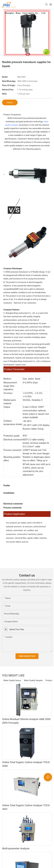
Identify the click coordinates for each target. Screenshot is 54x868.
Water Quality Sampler (33, 680)
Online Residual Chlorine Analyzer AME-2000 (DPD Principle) (26, 721)
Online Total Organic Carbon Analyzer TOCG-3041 (26, 807)
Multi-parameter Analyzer (16, 848)
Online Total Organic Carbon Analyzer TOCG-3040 (26, 764)
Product (49, 680)
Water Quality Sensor (12, 680)
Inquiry (10, 102)
